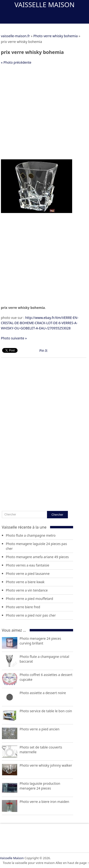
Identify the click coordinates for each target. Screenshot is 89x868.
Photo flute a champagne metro (31, 535)
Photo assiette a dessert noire (43, 693)
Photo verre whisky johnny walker (46, 765)
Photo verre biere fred (23, 607)
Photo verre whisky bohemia (55, 36)
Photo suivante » (14, 338)
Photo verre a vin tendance (27, 590)
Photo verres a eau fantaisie (28, 565)
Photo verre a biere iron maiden (44, 802)
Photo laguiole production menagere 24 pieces (40, 786)
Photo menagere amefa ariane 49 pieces (37, 557)
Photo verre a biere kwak (25, 582)
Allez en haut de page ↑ (72, 863)
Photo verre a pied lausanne (28, 574)
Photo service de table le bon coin (46, 711)
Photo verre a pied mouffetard (30, 599)
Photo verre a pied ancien (40, 729)
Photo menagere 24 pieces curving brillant (40, 641)
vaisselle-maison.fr (15, 36)
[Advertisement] (44, 115)
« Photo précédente (16, 62)
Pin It (43, 351)
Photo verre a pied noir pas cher (31, 615)
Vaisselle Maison (44, 5)
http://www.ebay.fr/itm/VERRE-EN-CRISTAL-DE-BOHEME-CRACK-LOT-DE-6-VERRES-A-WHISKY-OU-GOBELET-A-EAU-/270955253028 (40, 323)
